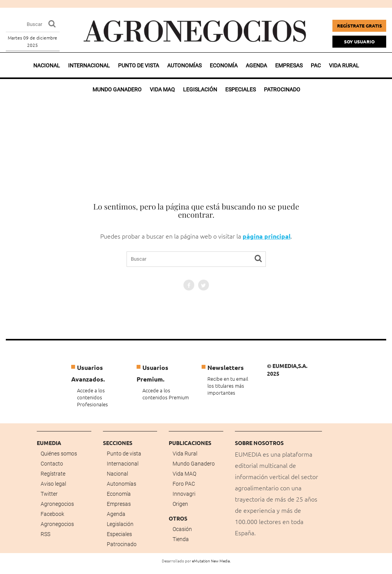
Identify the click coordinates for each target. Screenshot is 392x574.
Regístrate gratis (359, 26)
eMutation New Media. (211, 561)
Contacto (52, 464)
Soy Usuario (359, 41)
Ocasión (182, 529)
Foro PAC (184, 484)
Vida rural (344, 65)
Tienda (181, 539)
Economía (224, 65)
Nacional (47, 65)
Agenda (256, 65)
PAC (316, 65)
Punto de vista (139, 65)
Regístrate (53, 474)
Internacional (89, 65)
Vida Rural (185, 454)
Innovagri (184, 494)
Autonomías (184, 65)
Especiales (119, 534)
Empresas (289, 65)
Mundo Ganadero (194, 464)
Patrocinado (122, 544)
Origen (180, 504)
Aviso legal (53, 484)
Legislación (120, 524)
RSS (45, 534)
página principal (267, 236)
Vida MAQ (184, 474)
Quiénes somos (59, 454)
